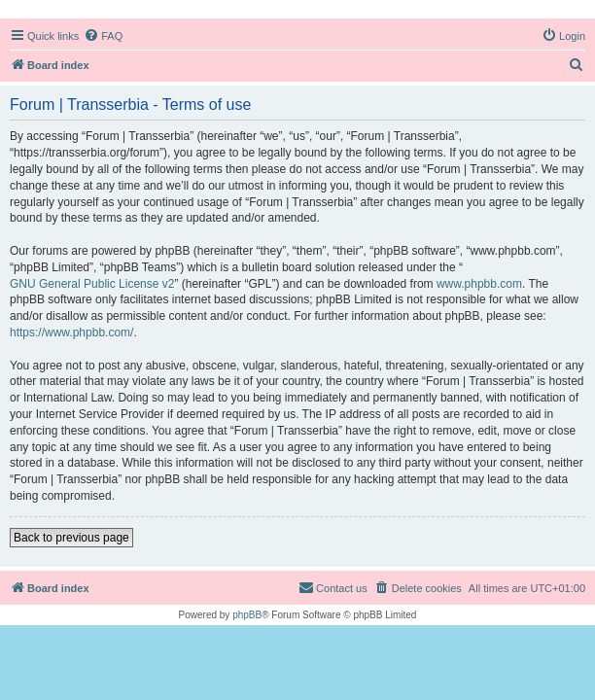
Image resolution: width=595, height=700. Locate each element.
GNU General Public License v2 (92, 284)
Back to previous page (71, 538)
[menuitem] (103, 36)
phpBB (247, 615)
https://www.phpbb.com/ (71, 332)
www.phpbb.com (479, 284)
